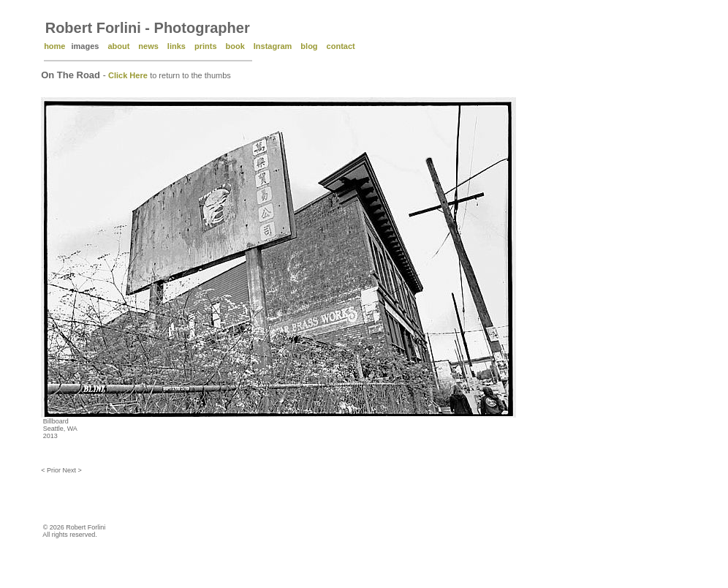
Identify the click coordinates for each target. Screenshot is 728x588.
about (118, 46)
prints (206, 46)
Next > (72, 470)
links (177, 46)
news (148, 46)
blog (309, 46)
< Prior (52, 470)
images (85, 46)
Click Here (128, 75)
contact (341, 46)
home (54, 46)
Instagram (273, 46)
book (235, 46)
